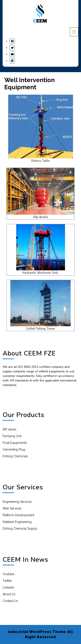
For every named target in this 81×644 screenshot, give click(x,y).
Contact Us (10, 601)
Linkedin (8, 587)
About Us (9, 594)
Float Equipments (15, 443)
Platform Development (18, 515)
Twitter (7, 581)
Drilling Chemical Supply (20, 529)
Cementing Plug (14, 449)
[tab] (74, 32)
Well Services (12, 508)
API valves (10, 429)
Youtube (8, 574)
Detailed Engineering (17, 522)
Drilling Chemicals (15, 456)
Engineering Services (17, 502)
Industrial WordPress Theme (37, 632)
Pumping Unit (12, 436)
